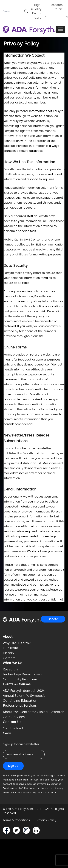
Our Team (10, 648)
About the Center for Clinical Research (34, 712)
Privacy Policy (47, 820)
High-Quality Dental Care (39, 11)
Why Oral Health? (17, 643)
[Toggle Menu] (61, 29)
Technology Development (23, 674)
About (8, 637)
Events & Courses (17, 684)
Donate (53, 619)
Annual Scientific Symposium (26, 696)
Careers (9, 658)
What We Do (13, 663)
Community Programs (20, 679)
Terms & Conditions (16, 820)
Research (10, 669)
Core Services (14, 717)
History (8, 653)
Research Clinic (59, 11)
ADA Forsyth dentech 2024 (24, 691)
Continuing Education (20, 701)
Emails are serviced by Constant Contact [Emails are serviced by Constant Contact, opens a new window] (34, 792)
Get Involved (13, 728)
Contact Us (12, 722)
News (7, 733)
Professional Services (20, 706)
